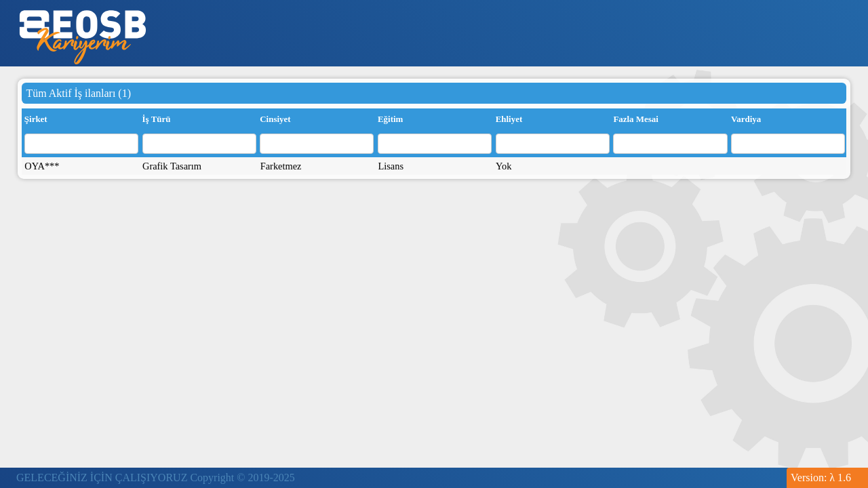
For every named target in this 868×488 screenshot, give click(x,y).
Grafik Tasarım (172, 166)
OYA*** (42, 166)
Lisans (391, 166)
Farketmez (281, 166)
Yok (504, 166)
